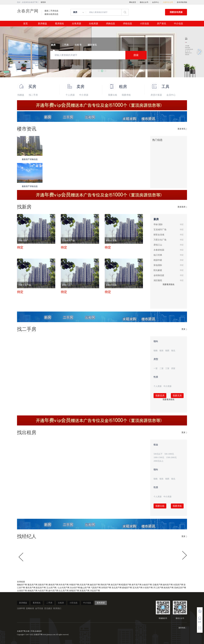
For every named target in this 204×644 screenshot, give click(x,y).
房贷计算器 (156, 95)
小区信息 (144, 24)
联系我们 (57, 608)
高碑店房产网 (180, 588)
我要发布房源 (176, 12)
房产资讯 (161, 24)
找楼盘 (21, 95)
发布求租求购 (182, 2)
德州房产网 (168, 585)
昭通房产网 (126, 585)
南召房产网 (116, 585)
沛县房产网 (95, 591)
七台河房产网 (63, 588)
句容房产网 (43, 591)
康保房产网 (53, 585)
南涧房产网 (169, 588)
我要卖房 (160, 396)
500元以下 (158, 454)
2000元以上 (159, 461)
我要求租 (126, 95)
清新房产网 (43, 585)
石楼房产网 (157, 585)
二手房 (49, 603)
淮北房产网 (117, 588)
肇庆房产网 (30, 588)
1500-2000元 (171, 457)
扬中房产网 (53, 591)
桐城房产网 (32, 591)
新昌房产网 (41, 588)
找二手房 (33, 95)
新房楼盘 (42, 24)
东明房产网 (106, 588)
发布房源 (101, 603)
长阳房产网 (178, 585)
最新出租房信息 (51, 14)
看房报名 (59, 24)
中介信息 (178, 24)
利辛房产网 (64, 585)
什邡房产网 (148, 588)
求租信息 (127, 24)
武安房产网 (84, 585)
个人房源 (70, 95)
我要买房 (177, 396)
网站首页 (133, 2)
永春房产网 (28, 11)
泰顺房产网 (74, 591)
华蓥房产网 (74, 585)
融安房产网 (95, 585)
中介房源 (84, 95)
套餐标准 (30, 608)
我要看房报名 (169, 284)
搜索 (136, 55)
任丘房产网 (64, 591)
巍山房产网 (85, 588)
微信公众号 (144, 2)
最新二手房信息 (51, 11)
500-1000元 (169, 454)
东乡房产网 (75, 588)
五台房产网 (51, 588)
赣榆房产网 (22, 585)
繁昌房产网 (32, 585)
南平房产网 (137, 585)
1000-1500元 (159, 457)
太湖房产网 (22, 591)
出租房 (61, 603)
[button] (99, 71)
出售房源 (76, 24)
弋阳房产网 (96, 588)
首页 (25, 24)
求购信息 (110, 24)
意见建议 (48, 608)
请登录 (43, 2)
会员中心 (156, 2)
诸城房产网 (127, 588)
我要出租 (113, 95)
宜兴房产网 (137, 588)
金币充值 (39, 608)
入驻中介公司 (168, 2)
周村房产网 (105, 585)
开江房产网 (158, 588)
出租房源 (93, 24)
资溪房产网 (84, 591)
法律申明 (21, 608)
